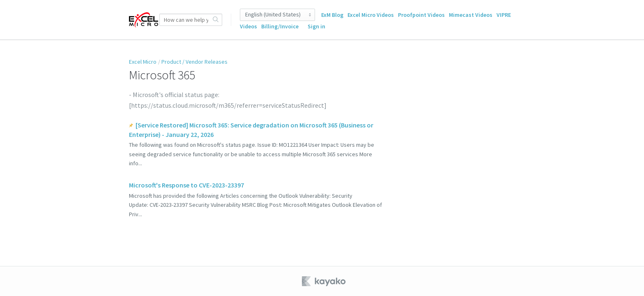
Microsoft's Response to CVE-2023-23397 (186, 185)
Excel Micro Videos (371, 15)
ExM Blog (332, 15)
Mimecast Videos (471, 15)
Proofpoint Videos (421, 15)
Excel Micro (143, 62)
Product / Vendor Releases (194, 62)
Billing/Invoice (280, 26)
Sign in (316, 26)
